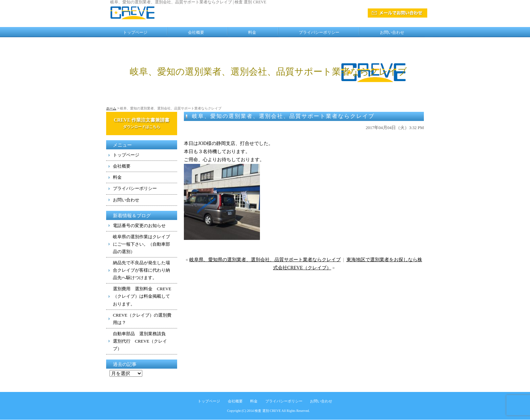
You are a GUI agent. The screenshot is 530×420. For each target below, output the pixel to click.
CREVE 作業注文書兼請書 (142, 123)
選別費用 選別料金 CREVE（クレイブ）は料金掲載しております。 (142, 296)
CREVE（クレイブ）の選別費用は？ (142, 319)
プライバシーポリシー (319, 32)
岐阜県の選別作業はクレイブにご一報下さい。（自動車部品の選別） (141, 244)
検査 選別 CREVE (268, 411)
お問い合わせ (392, 32)
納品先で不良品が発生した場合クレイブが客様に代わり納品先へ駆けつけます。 (141, 270)
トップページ (135, 32)
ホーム (111, 108)
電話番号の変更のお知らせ (139, 226)
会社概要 (196, 32)
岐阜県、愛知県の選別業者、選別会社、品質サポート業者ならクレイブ (265, 260)
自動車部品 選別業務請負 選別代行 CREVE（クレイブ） (141, 341)
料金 (252, 32)
